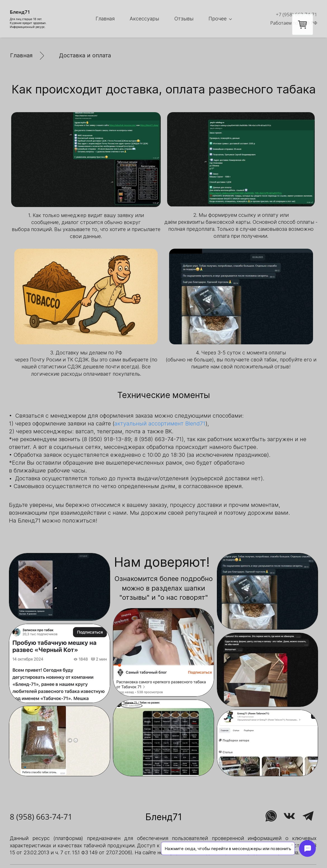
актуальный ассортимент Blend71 (160, 424)
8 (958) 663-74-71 (41, 817)
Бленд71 (164, 817)
